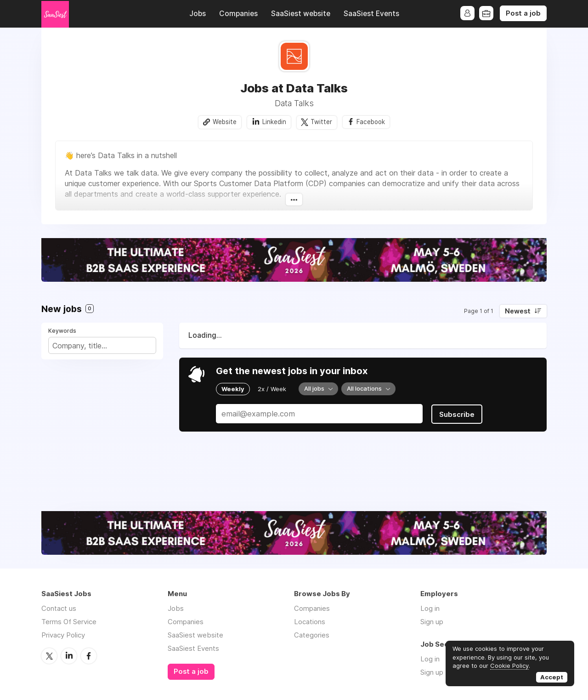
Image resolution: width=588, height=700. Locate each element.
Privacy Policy (63, 635)
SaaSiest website (301, 14)
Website (224, 122)
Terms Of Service (69, 622)
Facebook (371, 122)
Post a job (523, 13)
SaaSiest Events (371, 14)
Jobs (198, 14)
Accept (552, 677)
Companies (238, 14)
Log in (430, 609)
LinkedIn (69, 656)
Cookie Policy (509, 666)
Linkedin (273, 122)
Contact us (59, 609)
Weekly (233, 389)
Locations (310, 622)
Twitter (321, 122)
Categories (312, 635)
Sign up (432, 622)
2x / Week (272, 389)
